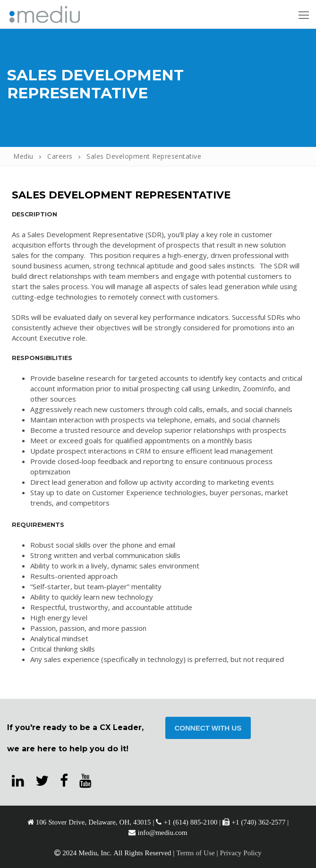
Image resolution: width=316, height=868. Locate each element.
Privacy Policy (240, 853)
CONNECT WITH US (208, 728)
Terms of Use (195, 853)
